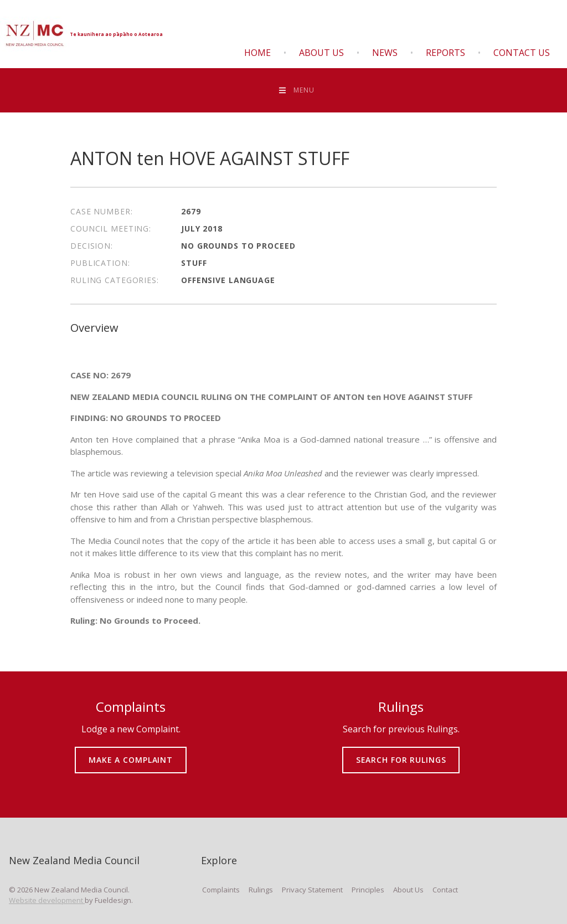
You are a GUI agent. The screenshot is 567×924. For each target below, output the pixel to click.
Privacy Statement (312, 890)
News (385, 53)
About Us (321, 53)
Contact (445, 890)
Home (257, 53)
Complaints (221, 890)
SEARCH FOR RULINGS (401, 752)
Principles (368, 890)
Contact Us (522, 53)
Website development (47, 900)
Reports (445, 53)
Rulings (261, 890)
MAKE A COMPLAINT (131, 752)
